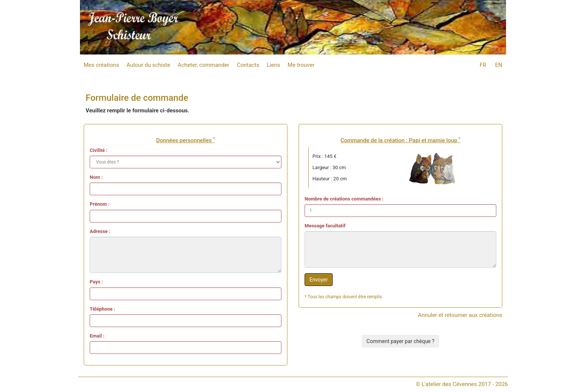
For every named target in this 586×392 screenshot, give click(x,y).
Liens (274, 65)
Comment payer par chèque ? (401, 341)
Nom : (96, 177)
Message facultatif (325, 226)
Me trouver (301, 65)
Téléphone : (102, 309)
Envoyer (319, 280)
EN (499, 65)
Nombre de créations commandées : (344, 199)
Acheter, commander (203, 65)
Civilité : (98, 150)
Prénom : (100, 204)
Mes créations (101, 65)
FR (483, 65)
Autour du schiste (149, 65)
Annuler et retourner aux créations (460, 315)
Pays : (96, 282)
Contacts (248, 65)
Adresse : (100, 231)
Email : (97, 336)
